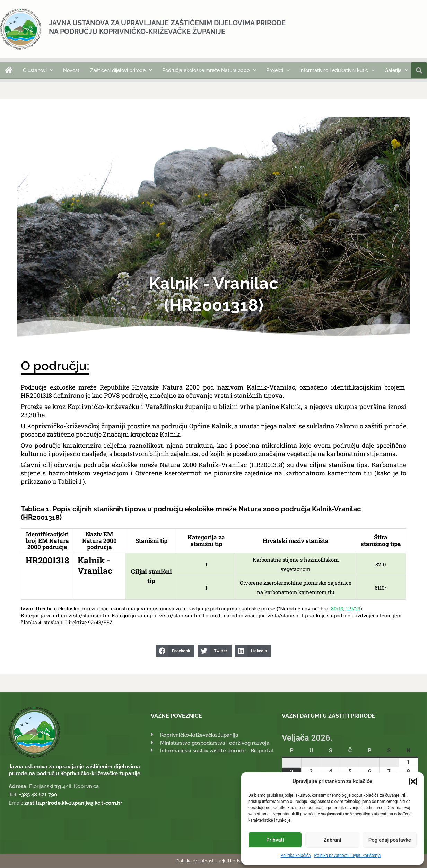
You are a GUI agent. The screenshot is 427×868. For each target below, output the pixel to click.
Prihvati (275, 840)
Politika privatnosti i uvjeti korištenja (348, 856)
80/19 (337, 609)
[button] (413, 781)
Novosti (72, 70)
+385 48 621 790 (38, 795)
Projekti (278, 70)
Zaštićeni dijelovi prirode (121, 70)
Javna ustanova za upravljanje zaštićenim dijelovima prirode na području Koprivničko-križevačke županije (167, 27)
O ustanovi (38, 70)
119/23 (353, 609)
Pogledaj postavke (390, 840)
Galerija (397, 70)
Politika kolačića (296, 856)
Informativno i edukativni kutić (337, 70)
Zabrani (333, 840)
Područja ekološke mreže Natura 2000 (209, 70)
